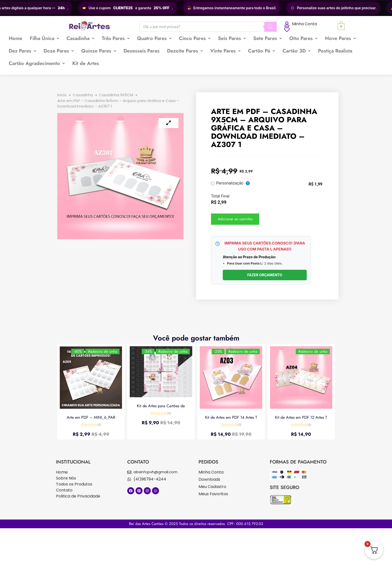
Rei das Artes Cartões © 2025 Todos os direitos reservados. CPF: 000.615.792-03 (196, 524)
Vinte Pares (225, 51)
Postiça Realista (335, 51)
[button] (44, 38)
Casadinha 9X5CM (116, 95)
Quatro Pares (154, 38)
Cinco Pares (195, 38)
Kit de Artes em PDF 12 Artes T (301, 417)
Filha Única (44, 38)
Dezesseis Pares (141, 51)
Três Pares (116, 38)
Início (62, 95)
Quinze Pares (99, 51)
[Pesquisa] (270, 27)
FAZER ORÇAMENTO (265, 275)
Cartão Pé (261, 51)
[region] (196, 8)
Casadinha (80, 38)
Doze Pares (59, 51)
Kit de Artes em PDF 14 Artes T (231, 417)
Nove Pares (340, 38)
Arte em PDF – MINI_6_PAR (91, 417)
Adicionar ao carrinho (235, 219)
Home (15, 38)
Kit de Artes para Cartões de (161, 406)
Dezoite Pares (185, 51)
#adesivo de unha (102, 351)
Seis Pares (232, 38)
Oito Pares (303, 38)
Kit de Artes (86, 63)
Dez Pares (22, 51)
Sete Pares (267, 38)
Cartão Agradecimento (37, 63)
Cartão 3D (296, 51)
